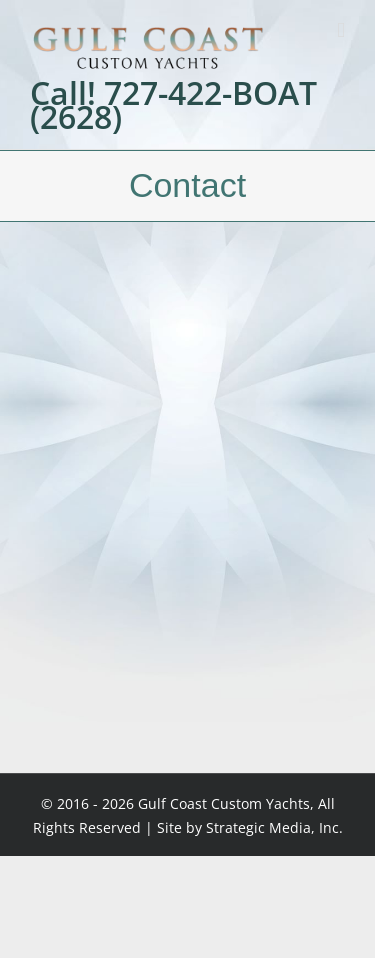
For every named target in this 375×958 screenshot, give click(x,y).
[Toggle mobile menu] (341, 30)
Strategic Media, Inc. (274, 827)
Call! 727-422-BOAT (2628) (173, 105)
